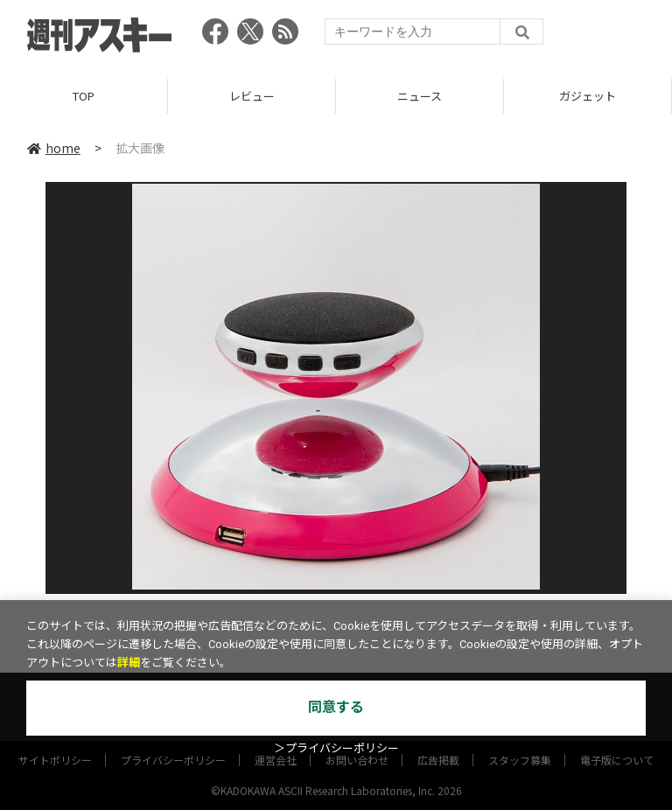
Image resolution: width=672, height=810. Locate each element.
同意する (336, 707)
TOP (84, 96)
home (54, 148)
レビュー (252, 96)
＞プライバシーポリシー (336, 748)
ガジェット (588, 96)
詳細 (129, 663)
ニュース (420, 96)
